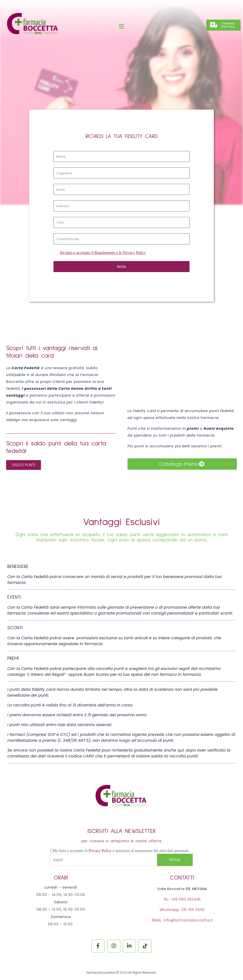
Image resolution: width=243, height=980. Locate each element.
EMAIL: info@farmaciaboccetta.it (182, 920)
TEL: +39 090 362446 (182, 899)
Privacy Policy (101, 851)
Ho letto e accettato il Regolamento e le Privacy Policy (103, 253)
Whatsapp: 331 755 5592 (182, 910)
